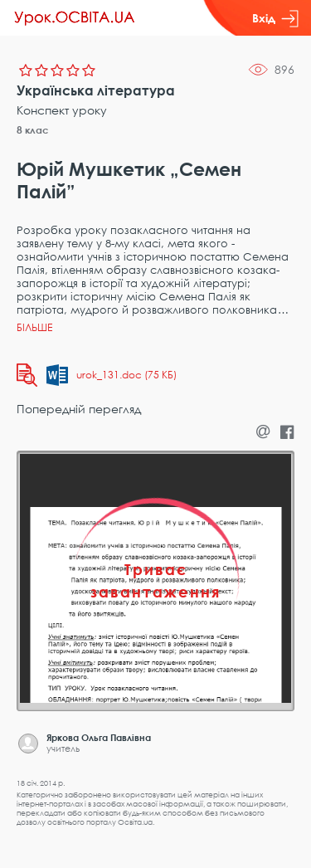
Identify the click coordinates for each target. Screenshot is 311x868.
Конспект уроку (62, 110)
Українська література (96, 90)
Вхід (275, 18)
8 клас (33, 130)
